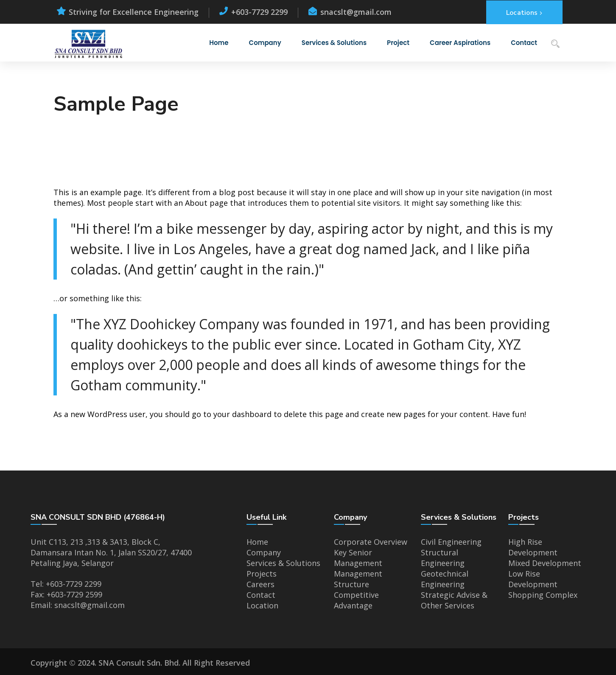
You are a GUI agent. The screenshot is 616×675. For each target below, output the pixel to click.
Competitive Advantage (356, 600)
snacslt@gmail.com (90, 605)
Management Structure (358, 579)
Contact (261, 595)
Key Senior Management (358, 558)
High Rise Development (533, 547)
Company (264, 552)
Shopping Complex (543, 595)
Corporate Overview (371, 542)
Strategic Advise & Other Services (454, 600)
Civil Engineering (451, 542)
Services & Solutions (283, 563)
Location (262, 605)
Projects (262, 574)
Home (257, 542)
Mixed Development (545, 563)
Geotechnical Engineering (445, 579)
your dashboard (242, 414)
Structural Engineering (443, 558)
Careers (260, 584)
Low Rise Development (533, 579)
